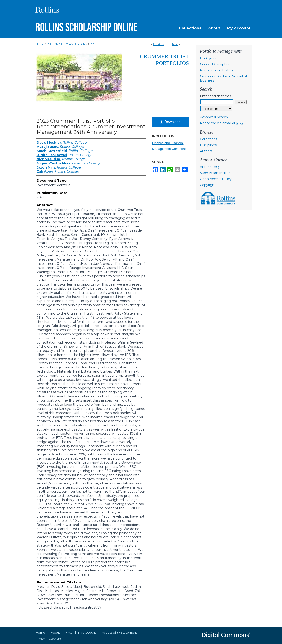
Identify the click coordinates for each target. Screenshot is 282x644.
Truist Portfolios (77, 44)
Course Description (215, 64)
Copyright (208, 185)
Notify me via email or (221, 123)
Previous (159, 44)
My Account (87, 632)
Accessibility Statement (119, 632)
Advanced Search (214, 117)
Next (175, 44)
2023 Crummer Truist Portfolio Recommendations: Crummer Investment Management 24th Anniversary (91, 127)
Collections (209, 139)
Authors (206, 151)
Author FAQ (209, 167)
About (55, 632)
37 (93, 44)
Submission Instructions (219, 173)
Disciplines (208, 145)
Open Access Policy (216, 179)
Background (210, 58)
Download (170, 122)
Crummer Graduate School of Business (223, 78)
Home (40, 44)
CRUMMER (55, 44)
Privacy (40, 639)
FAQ (69, 632)
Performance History (217, 70)
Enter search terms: (216, 96)
